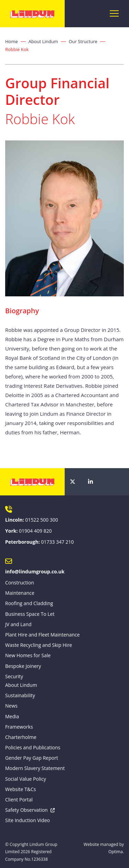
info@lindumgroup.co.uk (35, 571)
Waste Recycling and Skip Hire (39, 645)
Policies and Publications (33, 747)
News (11, 706)
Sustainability (20, 695)
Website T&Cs (20, 789)
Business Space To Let (30, 614)
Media (12, 716)
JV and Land (18, 624)
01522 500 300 (41, 520)
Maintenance (20, 593)
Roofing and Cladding (29, 603)
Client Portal (19, 800)
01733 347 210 (57, 542)
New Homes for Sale (28, 655)
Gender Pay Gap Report (32, 758)
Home (12, 41)
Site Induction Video (28, 820)
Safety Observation (26, 810)
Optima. (116, 852)
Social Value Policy (26, 779)
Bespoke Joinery (23, 666)
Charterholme (21, 737)
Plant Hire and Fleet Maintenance (42, 635)
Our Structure (83, 41)
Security (14, 676)
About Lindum (43, 41)
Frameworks (19, 727)
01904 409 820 (35, 531)
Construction (20, 583)
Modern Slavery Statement (35, 768)
